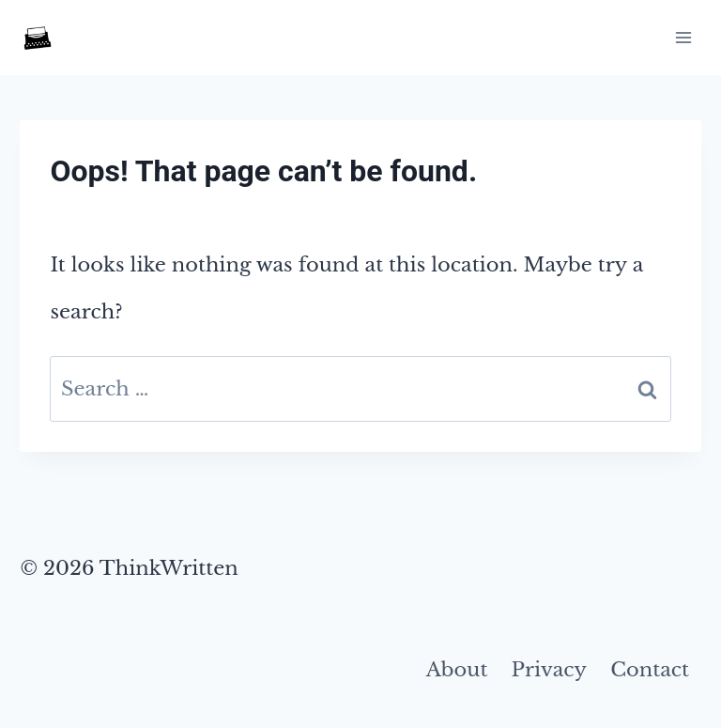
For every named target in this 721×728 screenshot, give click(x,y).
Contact (650, 670)
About (457, 670)
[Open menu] (684, 37)
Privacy (549, 670)
